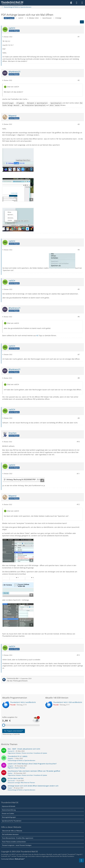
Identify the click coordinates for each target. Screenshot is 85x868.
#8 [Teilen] (79, 378)
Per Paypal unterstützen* (14, 731)
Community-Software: (13, 859)
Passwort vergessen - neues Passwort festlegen (17, 845)
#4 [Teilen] (79, 250)
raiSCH (21, 18)
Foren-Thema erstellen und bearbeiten (14, 842)
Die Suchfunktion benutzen (10, 834)
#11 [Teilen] (78, 474)
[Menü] (82, 3)
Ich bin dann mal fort (16, 778)
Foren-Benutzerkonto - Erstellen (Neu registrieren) (18, 838)
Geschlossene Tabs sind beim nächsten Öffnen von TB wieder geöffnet (34, 771)
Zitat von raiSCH (13, 87)
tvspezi (10, 788)
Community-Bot (13, 678)
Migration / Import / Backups (16, 768)
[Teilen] (82, 22)
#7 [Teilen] (79, 354)
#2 (37, 335)
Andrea (10, 773)
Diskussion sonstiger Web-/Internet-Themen (21, 783)
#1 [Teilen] (79, 37)
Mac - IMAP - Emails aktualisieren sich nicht (24, 749)
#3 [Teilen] (79, 124)
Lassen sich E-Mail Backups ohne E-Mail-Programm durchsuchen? (32, 764)
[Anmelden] (77, 3)
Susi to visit (11, 781)
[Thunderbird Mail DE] (12, 3)
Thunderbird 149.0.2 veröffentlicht (23, 702)
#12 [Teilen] (78, 504)
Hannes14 (11, 751)
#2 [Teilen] (79, 80)
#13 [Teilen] (78, 655)
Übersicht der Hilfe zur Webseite (12, 831)
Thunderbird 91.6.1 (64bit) (17, 756)
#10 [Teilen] (78, 442)
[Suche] (71, 3)
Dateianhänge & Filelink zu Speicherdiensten (21, 760)
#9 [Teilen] (79, 418)
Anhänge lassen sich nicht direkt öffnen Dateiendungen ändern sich (33, 786)
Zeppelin (10, 758)
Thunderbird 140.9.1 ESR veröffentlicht (68, 702)
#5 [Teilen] (79, 289)
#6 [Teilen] (79, 317)
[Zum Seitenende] (81, 860)
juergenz (10, 766)
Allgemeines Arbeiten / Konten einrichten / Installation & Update (27, 753)
